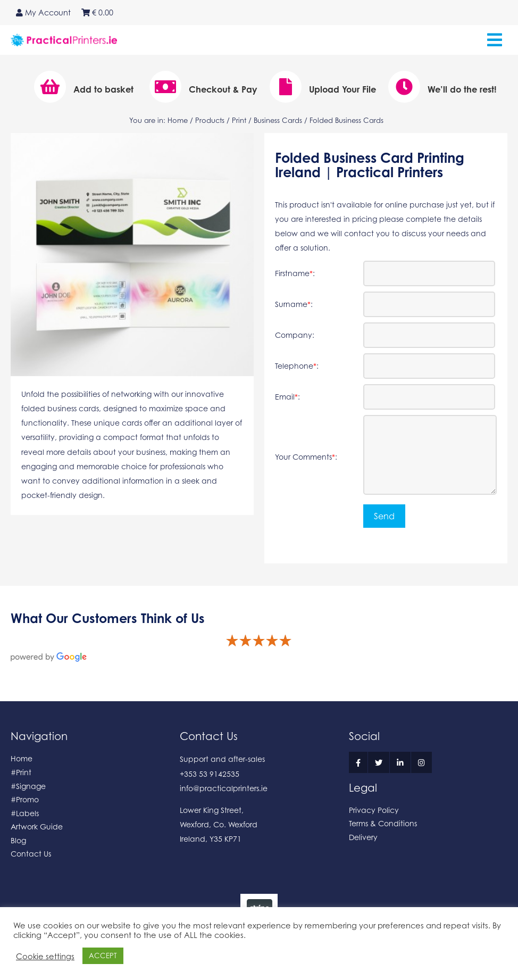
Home (178, 120)
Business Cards (278, 120)
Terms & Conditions (383, 823)
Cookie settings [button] (45, 956)
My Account (43, 13)
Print (239, 120)
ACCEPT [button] (103, 956)
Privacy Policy (374, 810)
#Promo (25, 799)
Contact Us (31, 854)
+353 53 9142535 (210, 774)
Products (210, 120)
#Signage (28, 786)
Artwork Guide (37, 827)
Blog (18, 840)
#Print (21, 772)
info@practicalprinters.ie (224, 788)
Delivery (363, 837)
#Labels (25, 813)
